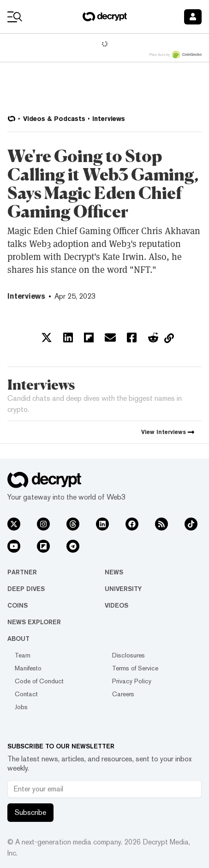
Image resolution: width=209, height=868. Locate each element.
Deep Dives (26, 589)
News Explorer (34, 622)
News (114, 572)
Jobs (21, 707)
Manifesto (28, 668)
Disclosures (128, 655)
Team (23, 655)
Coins (18, 605)
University (123, 589)
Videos (116, 605)
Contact (26, 694)
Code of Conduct (39, 681)
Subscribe (30, 812)
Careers (123, 694)
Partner (22, 572)
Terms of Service (135, 668)
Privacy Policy (132, 681)
